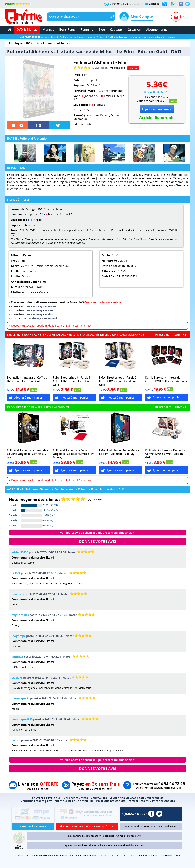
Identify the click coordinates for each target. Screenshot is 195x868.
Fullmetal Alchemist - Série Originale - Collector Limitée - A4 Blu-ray (74, 454)
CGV (49, 801)
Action (115, 115)
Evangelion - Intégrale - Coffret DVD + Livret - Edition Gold (27, 379)
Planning (87, 29)
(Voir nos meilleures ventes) (103, 302)
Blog (102, 29)
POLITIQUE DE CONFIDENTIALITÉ (74, 801)
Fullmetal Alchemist (57, 43)
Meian (160, 826)
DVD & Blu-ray (27, 29)
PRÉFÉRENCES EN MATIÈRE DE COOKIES (152, 801)
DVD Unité (33, 43)
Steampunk (81, 119)
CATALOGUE (53, 798)
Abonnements (157, 29)
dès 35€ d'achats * (40, 37)
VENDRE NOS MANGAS (123, 798)
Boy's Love (149, 826)
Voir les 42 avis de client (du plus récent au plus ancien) (98, 533)
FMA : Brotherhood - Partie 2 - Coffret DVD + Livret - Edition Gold (119, 381)
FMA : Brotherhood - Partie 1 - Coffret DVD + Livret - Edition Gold (72, 381)
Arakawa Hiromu (33, 287)
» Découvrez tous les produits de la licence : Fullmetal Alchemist (50, 326)
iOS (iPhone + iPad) (134, 845)
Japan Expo (108, 836)
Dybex (90, 124)
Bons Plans (67, 29)
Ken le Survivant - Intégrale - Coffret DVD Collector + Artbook (166, 379)
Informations (105, 845)
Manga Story (94, 836)
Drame (105, 115)
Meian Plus (171, 826)
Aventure (93, 115)
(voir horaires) (135, 4)
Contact (154, 4)
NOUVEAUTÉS (99, 798)
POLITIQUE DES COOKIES (111, 801)
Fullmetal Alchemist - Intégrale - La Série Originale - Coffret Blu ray (27, 454)
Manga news (134, 836)
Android (118, 845)
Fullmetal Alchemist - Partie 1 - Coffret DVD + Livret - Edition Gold (165, 454)
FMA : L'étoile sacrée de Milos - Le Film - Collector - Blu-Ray (119, 452)
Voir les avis (118, 68)
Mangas (48, 29)
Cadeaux (116, 29)
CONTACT (38, 798)
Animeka (121, 836)
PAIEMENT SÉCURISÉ (151, 798)
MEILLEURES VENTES (76, 798)
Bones (26, 276)
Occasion (134, 29)
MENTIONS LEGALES (32, 801)
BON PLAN (133, 68)
